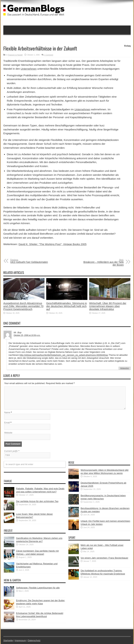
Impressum (20, 640)
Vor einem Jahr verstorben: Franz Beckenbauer (104, 558)
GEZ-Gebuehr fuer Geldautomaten (32, 261)
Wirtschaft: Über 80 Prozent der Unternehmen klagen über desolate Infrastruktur (108, 306)
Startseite (8, 640)
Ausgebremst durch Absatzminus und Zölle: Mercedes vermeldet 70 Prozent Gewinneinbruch (23, 306)
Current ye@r (12, 451)
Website (8, 433)
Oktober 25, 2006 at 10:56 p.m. (27, 335)
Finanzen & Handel (15, 55)
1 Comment (49, 55)
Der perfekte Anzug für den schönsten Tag (37, 501)
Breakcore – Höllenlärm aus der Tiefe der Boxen (102, 262)
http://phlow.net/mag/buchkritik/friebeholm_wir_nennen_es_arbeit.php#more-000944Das (64, 355)
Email (7, 423)
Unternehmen (29, 69)
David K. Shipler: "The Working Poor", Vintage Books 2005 (52, 244)
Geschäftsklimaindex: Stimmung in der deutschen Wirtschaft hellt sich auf (67, 306)
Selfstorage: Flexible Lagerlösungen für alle (38, 588)
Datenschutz (34, 640)
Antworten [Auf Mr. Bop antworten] (125, 368)
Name (7, 412)
